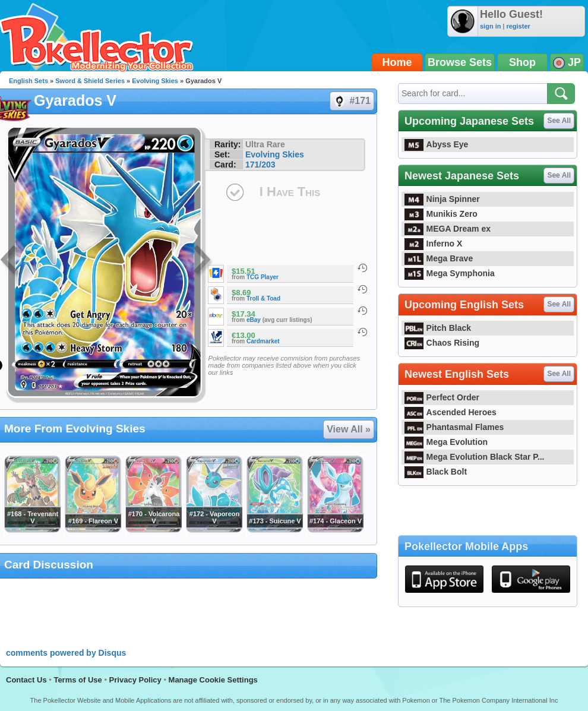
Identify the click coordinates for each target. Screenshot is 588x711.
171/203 (260, 165)
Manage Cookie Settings (213, 680)
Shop (522, 62)
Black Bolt (436, 472)
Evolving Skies (155, 81)
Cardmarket (263, 341)
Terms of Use (78, 680)
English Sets (29, 81)
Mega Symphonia (450, 273)
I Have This (290, 192)
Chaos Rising (442, 343)
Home (397, 62)
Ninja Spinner (442, 199)
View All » (349, 429)
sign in (490, 26)
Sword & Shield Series (90, 81)
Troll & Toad (263, 298)
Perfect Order (442, 397)
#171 (351, 101)
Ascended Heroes (451, 412)
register (518, 26)
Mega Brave (439, 258)
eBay (254, 320)
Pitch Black (438, 328)
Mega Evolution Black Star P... (475, 457)
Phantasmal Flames (454, 427)
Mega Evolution (446, 442)
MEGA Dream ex (448, 229)
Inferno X (433, 244)
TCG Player (263, 277)
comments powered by (66, 653)
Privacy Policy (135, 680)
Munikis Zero (441, 214)
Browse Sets (460, 62)
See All (559, 121)
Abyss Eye (436, 144)
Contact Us (26, 680)
